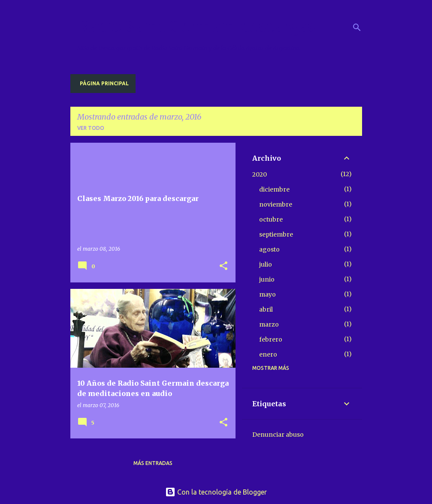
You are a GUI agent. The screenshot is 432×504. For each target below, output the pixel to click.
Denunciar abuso (278, 435)
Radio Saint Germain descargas (196, 27)
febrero (271, 339)
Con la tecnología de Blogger (216, 492)
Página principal (104, 83)
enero (268, 354)
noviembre (276, 204)
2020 (260, 174)
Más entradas (153, 463)
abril (266, 309)
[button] (224, 266)
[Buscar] (357, 27)
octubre (271, 219)
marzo (269, 324)
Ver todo (91, 128)
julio (266, 264)
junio (267, 279)
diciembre (274, 189)
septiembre (276, 234)
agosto (269, 249)
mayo (267, 294)
